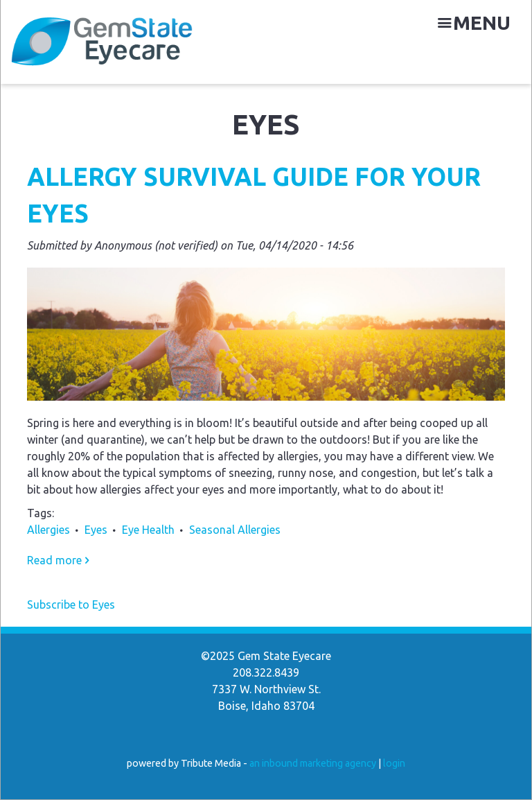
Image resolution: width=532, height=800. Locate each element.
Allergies (48, 530)
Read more (59, 560)
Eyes (96, 530)
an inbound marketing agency (313, 763)
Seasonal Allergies (235, 530)
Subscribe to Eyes (71, 605)
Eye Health (148, 530)
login (394, 763)
